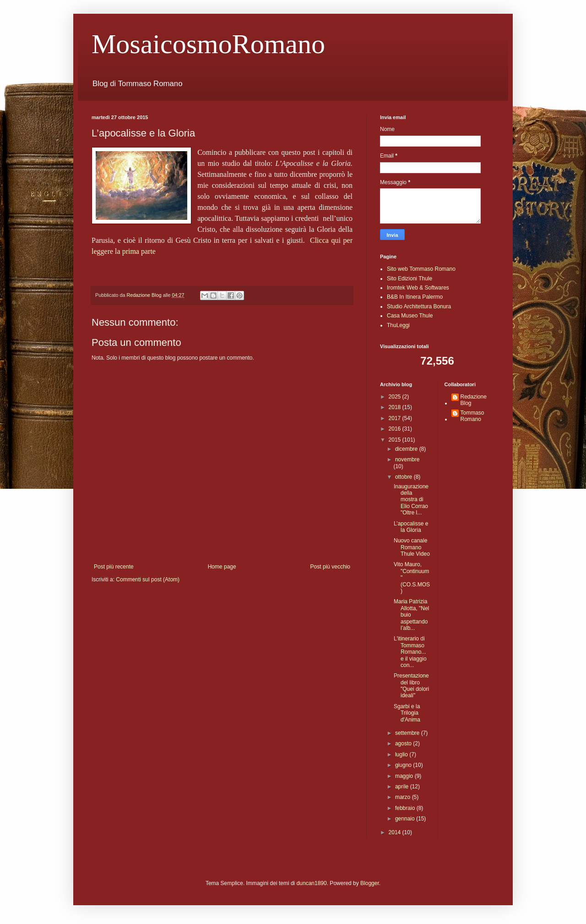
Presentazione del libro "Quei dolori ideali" (411, 686)
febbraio (406, 808)
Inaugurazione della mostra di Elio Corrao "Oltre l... (411, 500)
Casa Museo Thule (410, 316)
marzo (404, 797)
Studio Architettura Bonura (419, 306)
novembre (407, 459)
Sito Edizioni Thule (410, 279)
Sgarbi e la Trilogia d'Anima (407, 713)
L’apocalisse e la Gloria (411, 527)
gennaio (406, 819)
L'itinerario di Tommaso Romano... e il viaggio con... (410, 652)
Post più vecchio (330, 567)
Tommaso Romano (472, 416)
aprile (403, 787)
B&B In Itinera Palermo (415, 297)
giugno (404, 765)
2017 (396, 418)
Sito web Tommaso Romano (421, 269)
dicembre (407, 449)
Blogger (370, 883)
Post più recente (114, 567)
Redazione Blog (474, 400)
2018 (396, 407)
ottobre (404, 477)
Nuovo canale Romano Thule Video (412, 547)
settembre (408, 733)
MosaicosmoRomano (208, 44)
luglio (402, 755)
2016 (396, 429)
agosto (404, 744)
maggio (405, 776)
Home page (222, 567)
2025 (396, 397)
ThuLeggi (398, 325)
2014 (396, 832)
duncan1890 (312, 883)
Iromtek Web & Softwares (418, 288)
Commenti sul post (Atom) (148, 580)
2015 (396, 440)
